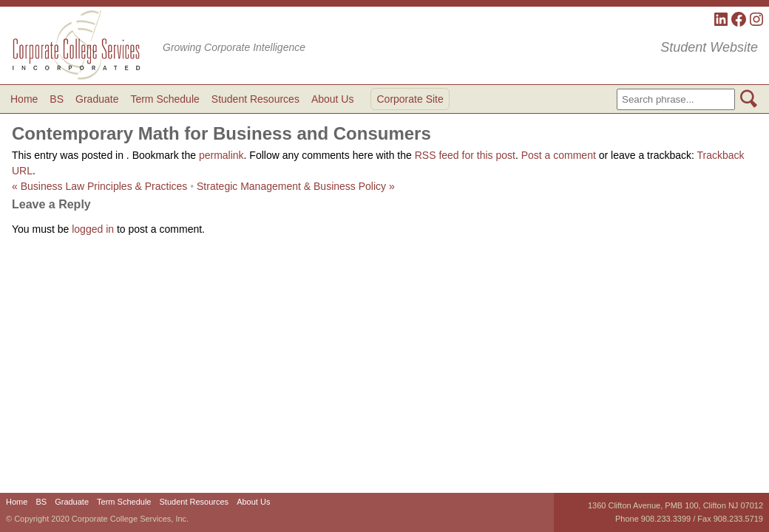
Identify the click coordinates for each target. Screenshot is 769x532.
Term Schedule (165, 99)
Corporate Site (410, 99)
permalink (221, 155)
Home (24, 99)
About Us (333, 99)
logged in (93, 229)
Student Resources (255, 99)
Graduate (97, 99)
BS (57, 99)
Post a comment (559, 155)
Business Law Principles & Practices (99, 186)
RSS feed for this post (465, 155)
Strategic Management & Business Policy (296, 186)
